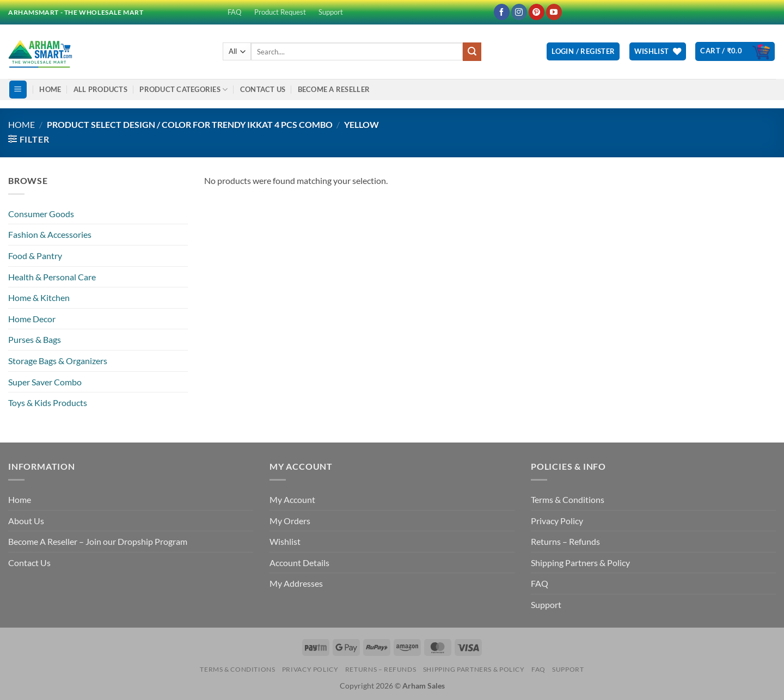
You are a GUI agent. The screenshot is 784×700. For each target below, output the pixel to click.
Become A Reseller (334, 89)
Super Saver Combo (45, 382)
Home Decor (32, 319)
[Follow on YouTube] (554, 12)
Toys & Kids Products (48, 403)
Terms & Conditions (568, 499)
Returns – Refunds (565, 541)
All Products (100, 89)
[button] (583, 51)
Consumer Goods (41, 214)
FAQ (234, 12)
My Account (292, 499)
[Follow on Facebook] (502, 12)
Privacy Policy (557, 521)
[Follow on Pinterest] (537, 12)
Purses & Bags (35, 339)
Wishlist (285, 541)
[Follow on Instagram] (519, 12)
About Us (26, 521)
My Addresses (296, 583)
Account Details (299, 563)
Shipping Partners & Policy (580, 563)
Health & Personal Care (52, 277)
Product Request (280, 12)
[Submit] (472, 52)
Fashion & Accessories (50, 234)
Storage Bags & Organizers (58, 361)
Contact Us (263, 89)
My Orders (290, 521)
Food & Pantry (35, 256)
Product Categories (183, 90)
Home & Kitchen (39, 297)
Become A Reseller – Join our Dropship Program (98, 541)
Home (50, 89)
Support (331, 12)
